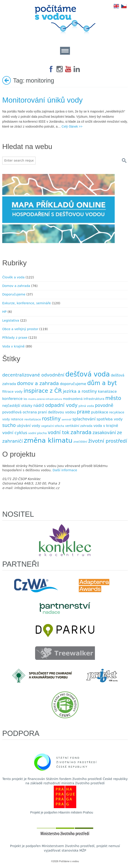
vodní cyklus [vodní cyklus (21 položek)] (15, 433)
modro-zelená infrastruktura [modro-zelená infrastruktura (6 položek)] (45, 399)
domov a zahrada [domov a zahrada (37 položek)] (38, 383)
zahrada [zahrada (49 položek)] (81, 432)
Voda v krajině (13, 346)
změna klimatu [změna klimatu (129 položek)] (48, 440)
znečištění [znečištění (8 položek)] (80, 442)
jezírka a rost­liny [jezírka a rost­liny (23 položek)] (80, 391)
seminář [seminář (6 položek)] (66, 420)
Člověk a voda (13, 277)
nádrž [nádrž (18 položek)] (39, 406)
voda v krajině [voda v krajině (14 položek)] (106, 426)
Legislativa (11, 320)
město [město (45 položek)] (113, 398)
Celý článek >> (72, 126)
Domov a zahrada (16, 286)
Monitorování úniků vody (43, 100)
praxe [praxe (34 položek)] (84, 412)
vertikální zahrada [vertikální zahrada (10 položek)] (79, 426)
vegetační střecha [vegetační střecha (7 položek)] (53, 426)
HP (4, 312)
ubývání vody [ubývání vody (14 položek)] (29, 426)
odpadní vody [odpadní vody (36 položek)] (61, 405)
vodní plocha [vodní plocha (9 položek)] (38, 433)
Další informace (65, 470)
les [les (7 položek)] (25, 399)
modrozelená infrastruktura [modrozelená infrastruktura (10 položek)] (84, 399)
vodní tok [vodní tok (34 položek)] (59, 433)
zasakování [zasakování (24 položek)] (104, 433)
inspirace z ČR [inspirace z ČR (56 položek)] (43, 391)
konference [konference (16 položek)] (12, 399)
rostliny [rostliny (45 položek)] (51, 419)
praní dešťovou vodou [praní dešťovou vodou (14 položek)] (57, 412)
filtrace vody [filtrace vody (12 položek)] (12, 392)
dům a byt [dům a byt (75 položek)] (102, 383)
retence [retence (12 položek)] (17, 419)
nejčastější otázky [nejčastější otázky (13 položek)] (17, 406)
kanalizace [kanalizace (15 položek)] (107, 391)
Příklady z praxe (15, 338)
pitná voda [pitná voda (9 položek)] (86, 406)
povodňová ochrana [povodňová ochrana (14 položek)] (20, 412)
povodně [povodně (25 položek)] (104, 405)
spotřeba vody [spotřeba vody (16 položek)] (110, 419)
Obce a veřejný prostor (20, 329)
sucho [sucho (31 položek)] (9, 425)
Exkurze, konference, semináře (27, 303)
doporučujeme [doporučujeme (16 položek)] (73, 384)
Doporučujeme (14, 294)
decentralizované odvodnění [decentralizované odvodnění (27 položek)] (33, 375)
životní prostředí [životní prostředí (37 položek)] (108, 441)
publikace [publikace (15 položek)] (100, 412)
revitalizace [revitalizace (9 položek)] (33, 419)
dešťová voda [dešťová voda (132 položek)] (87, 374)
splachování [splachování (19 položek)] (84, 419)
